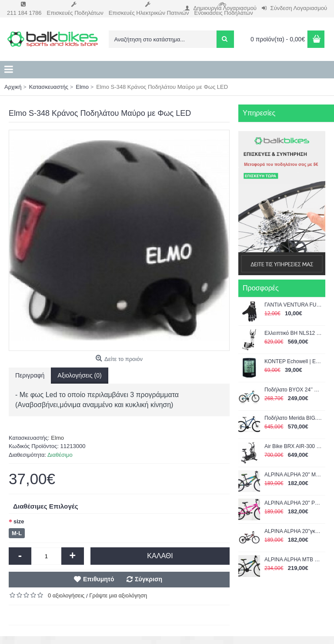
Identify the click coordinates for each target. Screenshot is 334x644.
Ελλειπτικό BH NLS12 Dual (293, 333)
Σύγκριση (149, 579)
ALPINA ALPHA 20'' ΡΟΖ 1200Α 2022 (293, 503)
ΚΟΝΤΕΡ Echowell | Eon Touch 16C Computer (293, 361)
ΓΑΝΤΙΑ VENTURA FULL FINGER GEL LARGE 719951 (293, 305)
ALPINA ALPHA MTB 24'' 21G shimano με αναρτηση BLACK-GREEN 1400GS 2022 (293, 560)
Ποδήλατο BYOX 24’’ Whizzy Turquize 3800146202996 (293, 390)
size (19, 521)
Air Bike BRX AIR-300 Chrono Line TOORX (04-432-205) (293, 446)
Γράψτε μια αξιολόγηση (118, 595)
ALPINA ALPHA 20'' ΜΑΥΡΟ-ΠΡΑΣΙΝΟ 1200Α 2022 (293, 475)
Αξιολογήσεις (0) (79, 375)
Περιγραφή (30, 375)
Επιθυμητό (99, 579)
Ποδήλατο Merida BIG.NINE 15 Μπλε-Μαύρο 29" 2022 (293, 418)
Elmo (57, 438)
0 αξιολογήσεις (66, 595)
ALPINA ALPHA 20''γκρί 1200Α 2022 (293, 531)
